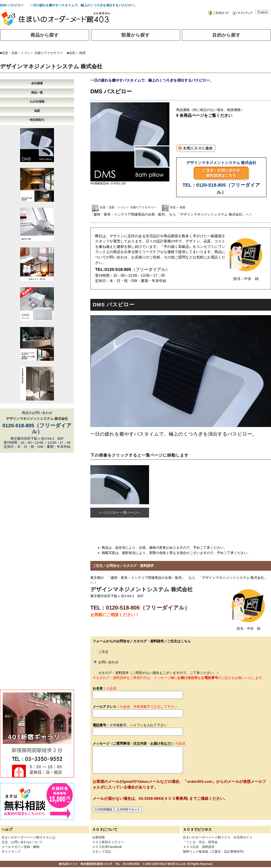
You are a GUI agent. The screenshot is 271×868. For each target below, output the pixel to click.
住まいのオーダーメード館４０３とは (28, 837)
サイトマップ (11, 852)
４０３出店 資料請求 (199, 847)
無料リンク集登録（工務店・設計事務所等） (215, 852)
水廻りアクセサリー (49, 53)
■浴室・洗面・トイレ (15, 53)
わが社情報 (37, 102)
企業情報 (98, 837)
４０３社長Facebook (107, 847)
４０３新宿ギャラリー (108, 842)
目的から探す (227, 35)
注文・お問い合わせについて (22, 842)
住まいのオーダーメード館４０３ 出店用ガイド (218, 837)
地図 (37, 111)
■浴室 (71, 53)
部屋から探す (135, 35)
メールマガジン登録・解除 (21, 847)
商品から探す (45, 35)
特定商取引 (37, 120)
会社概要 (37, 83)
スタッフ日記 (102, 852)
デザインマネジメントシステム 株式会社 (51, 66)
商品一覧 (37, 93)
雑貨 (82, 53)
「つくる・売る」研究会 (200, 842)
